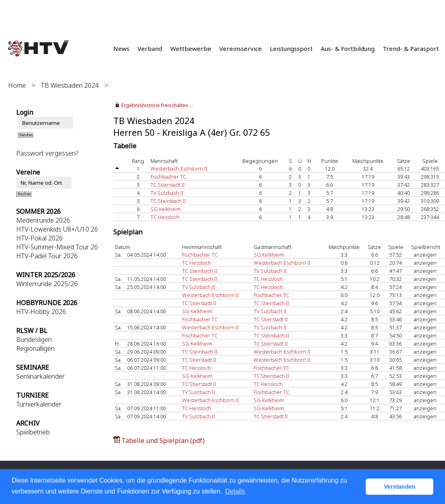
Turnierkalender (39, 404)
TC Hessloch (165, 217)
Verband (150, 49)
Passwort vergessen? (47, 153)
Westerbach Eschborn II (179, 169)
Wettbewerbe (191, 49)
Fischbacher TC (168, 177)
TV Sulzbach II (167, 193)
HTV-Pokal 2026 (39, 238)
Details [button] (235, 491)
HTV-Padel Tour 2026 (47, 256)
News (121, 49)
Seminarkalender (40, 376)
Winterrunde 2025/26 (47, 284)
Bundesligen (34, 340)
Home (17, 85)
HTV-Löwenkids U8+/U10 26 (57, 229)
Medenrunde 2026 (43, 220)
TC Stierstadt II (168, 185)
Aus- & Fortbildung (348, 49)
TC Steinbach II (168, 201)
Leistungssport (291, 49)
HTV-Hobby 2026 (41, 312)
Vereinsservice (241, 49)
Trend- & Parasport (411, 49)
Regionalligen (35, 348)
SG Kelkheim (166, 209)
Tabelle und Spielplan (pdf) (163, 441)
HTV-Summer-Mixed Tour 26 (57, 247)
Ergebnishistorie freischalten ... (157, 105)
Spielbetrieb (33, 432)
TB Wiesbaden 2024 (70, 85)
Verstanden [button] (400, 487)
